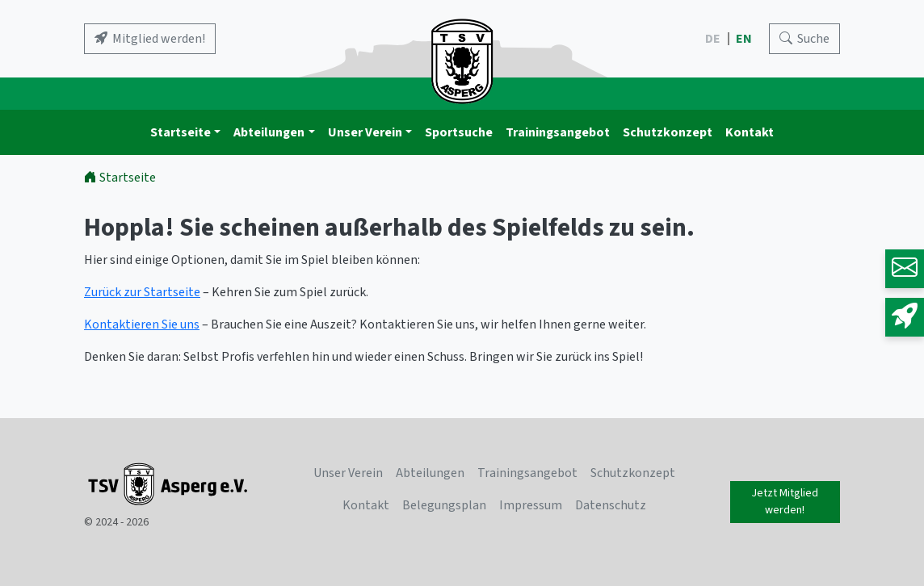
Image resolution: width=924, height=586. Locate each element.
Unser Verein (365, 132)
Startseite (181, 132)
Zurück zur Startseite (142, 292)
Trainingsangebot (558, 132)
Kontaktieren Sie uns (142, 324)
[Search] (804, 39)
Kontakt (750, 132)
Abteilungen (269, 132)
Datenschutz (611, 505)
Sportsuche (459, 132)
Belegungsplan (444, 505)
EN (745, 39)
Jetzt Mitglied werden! (785, 502)
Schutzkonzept (668, 132)
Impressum (531, 505)
